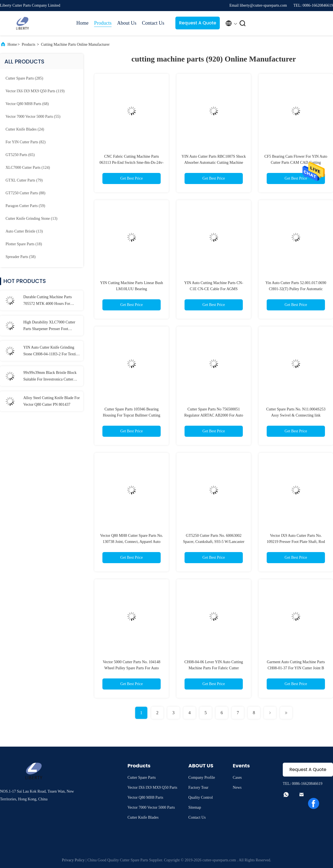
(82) (26, 142)
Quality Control (201, 797)
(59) (25, 206)
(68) (27, 104)
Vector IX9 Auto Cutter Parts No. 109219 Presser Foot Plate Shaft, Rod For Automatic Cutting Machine (296, 542)
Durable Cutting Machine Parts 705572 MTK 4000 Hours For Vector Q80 (48, 301)
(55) (33, 117)
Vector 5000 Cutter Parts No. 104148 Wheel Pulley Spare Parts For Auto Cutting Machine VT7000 (132, 668)
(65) (20, 155)
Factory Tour (198, 787)
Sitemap (195, 807)
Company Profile (202, 778)
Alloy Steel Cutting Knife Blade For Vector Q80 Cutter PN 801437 (51, 401)
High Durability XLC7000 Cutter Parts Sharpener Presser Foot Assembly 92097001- (49, 326)
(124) (28, 168)
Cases (237, 778)
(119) (35, 91)
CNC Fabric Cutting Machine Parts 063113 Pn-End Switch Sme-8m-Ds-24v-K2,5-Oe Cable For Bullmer (132, 163)
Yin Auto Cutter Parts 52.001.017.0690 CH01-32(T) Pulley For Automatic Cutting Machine (296, 289)
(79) (24, 180)
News (237, 787)
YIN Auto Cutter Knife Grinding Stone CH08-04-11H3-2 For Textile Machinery (51, 351)
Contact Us (153, 23)
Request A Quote (198, 23)
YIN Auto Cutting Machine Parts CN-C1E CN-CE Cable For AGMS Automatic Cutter (214, 289)
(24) (25, 129)
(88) (25, 193)
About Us (127, 23)
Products (103, 23)
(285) (24, 78)
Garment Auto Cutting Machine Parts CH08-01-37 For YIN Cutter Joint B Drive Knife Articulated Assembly (296, 668)
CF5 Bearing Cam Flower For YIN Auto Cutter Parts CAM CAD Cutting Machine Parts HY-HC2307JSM (296, 163)
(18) (24, 244)
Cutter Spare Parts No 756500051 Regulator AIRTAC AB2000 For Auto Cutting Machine (214, 415)
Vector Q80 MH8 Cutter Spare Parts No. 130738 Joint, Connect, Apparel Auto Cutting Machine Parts (132, 542)
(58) (21, 257)
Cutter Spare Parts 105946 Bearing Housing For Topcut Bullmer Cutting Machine (131, 415)
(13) (31, 219)
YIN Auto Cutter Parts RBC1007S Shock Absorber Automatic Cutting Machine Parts (214, 163)
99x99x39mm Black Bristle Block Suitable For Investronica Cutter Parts (50, 377)
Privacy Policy (73, 860)
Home (82, 23)
